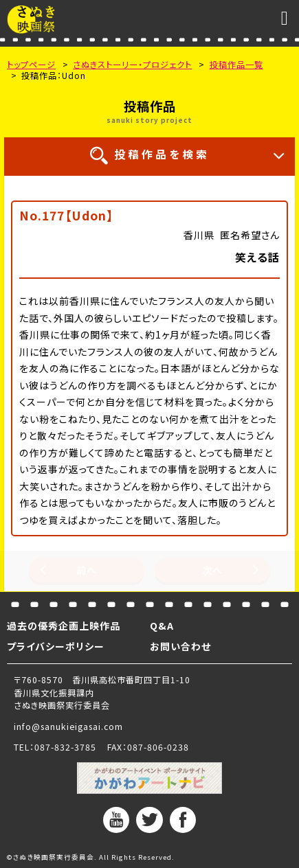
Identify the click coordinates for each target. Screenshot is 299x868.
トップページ (31, 65)
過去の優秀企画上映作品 (64, 626)
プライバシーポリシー (56, 646)
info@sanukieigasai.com (68, 727)
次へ (212, 570)
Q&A (162, 626)
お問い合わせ (180, 646)
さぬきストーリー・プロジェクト (132, 65)
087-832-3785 (65, 747)
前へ (87, 570)
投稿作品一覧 (236, 65)
